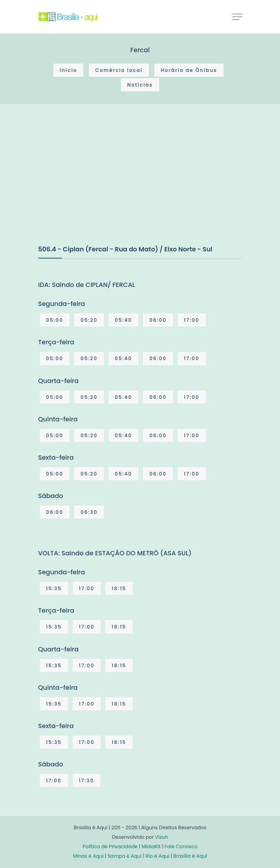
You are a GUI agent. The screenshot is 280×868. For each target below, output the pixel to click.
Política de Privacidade (110, 846)
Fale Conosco (181, 846)
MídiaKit (151, 846)
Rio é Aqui (158, 856)
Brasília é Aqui (190, 856)
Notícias (140, 85)
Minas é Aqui (88, 856)
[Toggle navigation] (237, 17)
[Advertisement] (98, 183)
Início (68, 70)
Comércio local (119, 70)
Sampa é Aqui (124, 856)
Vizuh (162, 837)
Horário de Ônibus (189, 70)
